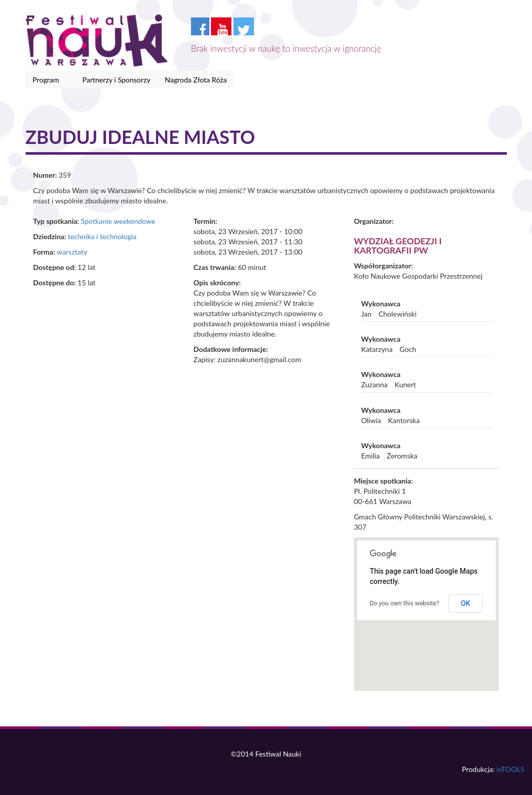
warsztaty (72, 252)
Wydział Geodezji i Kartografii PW (398, 246)
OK (466, 603)
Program (48, 80)
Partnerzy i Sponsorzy (116, 80)
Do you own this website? (405, 603)
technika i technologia (102, 236)
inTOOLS (510, 769)
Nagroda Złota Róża (196, 80)
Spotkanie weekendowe (118, 221)
